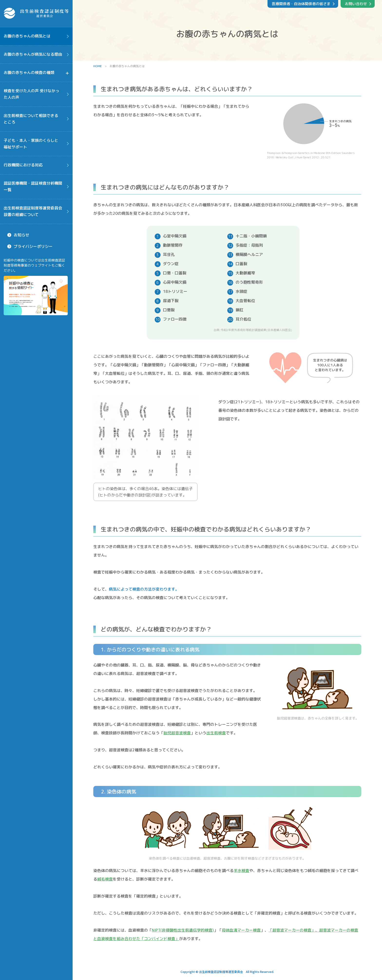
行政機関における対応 (23, 165)
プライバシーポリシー (33, 246)
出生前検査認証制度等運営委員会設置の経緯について (33, 211)
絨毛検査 (105, 879)
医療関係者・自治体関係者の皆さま (301, 4)
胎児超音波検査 (177, 733)
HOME (98, 66)
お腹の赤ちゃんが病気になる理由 (33, 54)
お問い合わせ (356, 4)
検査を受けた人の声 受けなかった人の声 (31, 94)
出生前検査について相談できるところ (31, 119)
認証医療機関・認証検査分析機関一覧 (33, 186)
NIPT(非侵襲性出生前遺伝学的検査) (183, 930)
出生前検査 (216, 733)
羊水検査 (241, 871)
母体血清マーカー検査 (241, 930)
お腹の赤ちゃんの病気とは (27, 36)
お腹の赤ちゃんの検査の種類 (29, 72)
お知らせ (21, 235)
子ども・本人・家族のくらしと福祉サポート (31, 144)
